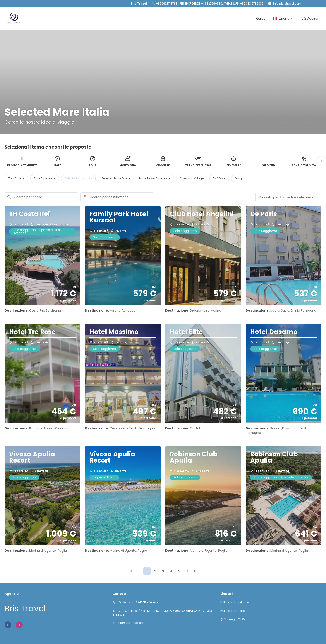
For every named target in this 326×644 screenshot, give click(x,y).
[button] (321, 161)
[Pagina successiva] (187, 571)
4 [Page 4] (171, 571)
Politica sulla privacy (235, 603)
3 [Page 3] (163, 571)
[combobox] (117, 197)
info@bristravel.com (287, 4)
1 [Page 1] (147, 571)
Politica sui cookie (233, 611)
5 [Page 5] (179, 571)
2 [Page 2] (155, 571)
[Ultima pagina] (195, 571)
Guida (261, 18)
